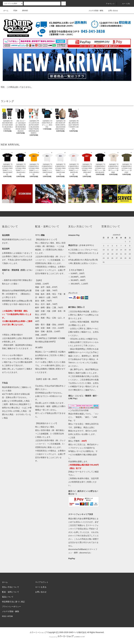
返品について (8, 597)
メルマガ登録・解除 (94, 11)
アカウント (109, 4)
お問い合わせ (111, 11)
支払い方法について (11, 587)
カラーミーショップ (38, 632)
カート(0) (124, 4)
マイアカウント (42, 582)
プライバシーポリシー (11, 607)
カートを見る (41, 587)
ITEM (14, 11)
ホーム (6, 11)
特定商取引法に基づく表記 (13, 602)
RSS (4, 616)
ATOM (10, 616)
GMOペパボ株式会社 (78, 632)
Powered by (67, 637)
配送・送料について (11, 592)
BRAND (23, 11)
